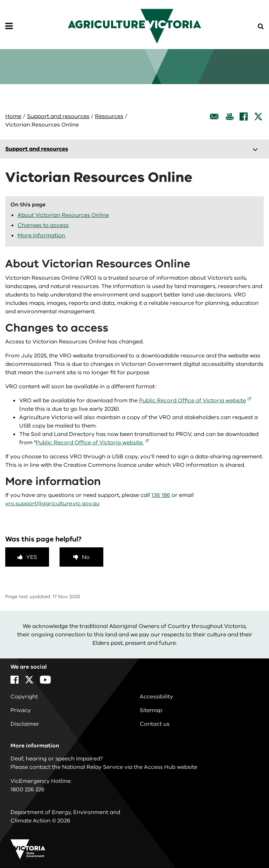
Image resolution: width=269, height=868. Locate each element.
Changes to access (43, 225)
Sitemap (151, 710)
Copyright (24, 697)
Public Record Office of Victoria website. (90, 443)
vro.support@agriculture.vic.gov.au (52, 504)
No (86, 557)
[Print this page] (229, 117)
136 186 (161, 495)
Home (13, 116)
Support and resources (58, 116)
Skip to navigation (0, 0)
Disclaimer (25, 724)
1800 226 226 (27, 790)
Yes (32, 557)
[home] (134, 26)
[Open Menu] (9, 26)
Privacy (21, 710)
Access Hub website (171, 767)
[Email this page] (214, 117)
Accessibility (156, 697)
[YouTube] (45, 680)
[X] (258, 117)
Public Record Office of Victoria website (192, 401)
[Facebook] (244, 117)
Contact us (155, 724)
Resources (109, 116)
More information (41, 235)
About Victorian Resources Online (63, 215)
